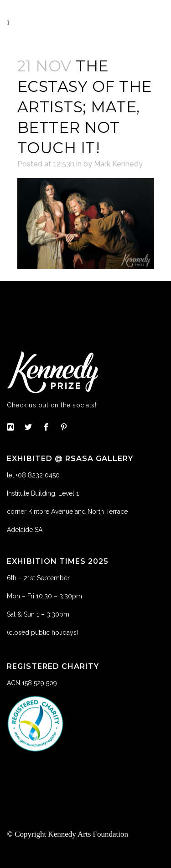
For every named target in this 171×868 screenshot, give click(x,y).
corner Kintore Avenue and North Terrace (67, 512)
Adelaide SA (25, 530)
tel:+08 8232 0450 (33, 475)
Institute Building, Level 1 (43, 493)
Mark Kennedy (118, 164)
